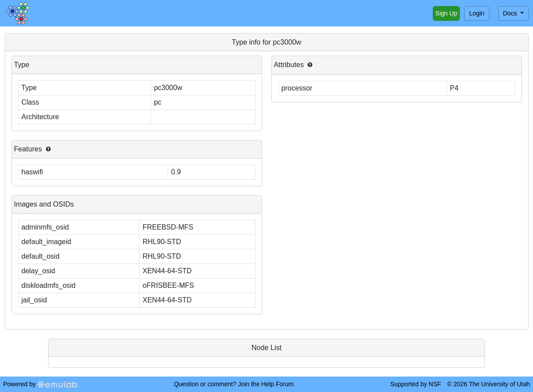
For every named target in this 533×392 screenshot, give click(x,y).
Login (477, 13)
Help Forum (277, 384)
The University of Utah (500, 384)
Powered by (40, 384)
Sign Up (447, 13)
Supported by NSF (415, 384)
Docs (511, 13)
